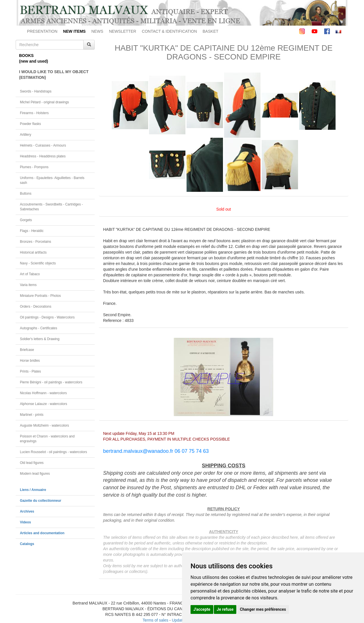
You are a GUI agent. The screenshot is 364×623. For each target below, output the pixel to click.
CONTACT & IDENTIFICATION (169, 31)
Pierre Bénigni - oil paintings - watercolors (51, 382)
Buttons (26, 194)
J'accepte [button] (202, 609)
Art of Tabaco (30, 274)
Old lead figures (32, 463)
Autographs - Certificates (39, 328)
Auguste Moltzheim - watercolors (44, 425)
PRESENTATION (42, 31)
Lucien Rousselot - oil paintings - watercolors (53, 452)
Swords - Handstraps (36, 91)
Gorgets (26, 220)
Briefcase (27, 350)
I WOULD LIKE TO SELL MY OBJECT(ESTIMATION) (54, 75)
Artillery (26, 135)
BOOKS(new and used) (34, 58)
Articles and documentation (42, 533)
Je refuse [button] (225, 609)
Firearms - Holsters (34, 113)
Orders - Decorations (36, 307)
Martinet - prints (32, 415)
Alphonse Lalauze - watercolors (44, 404)
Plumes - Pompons (34, 167)
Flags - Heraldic (32, 231)
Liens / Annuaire (33, 490)
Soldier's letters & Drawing (40, 339)
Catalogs (27, 544)
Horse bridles (30, 361)
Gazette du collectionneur (41, 501)
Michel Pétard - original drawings (45, 102)
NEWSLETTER (123, 31)
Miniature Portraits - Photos (40, 296)
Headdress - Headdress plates (43, 156)
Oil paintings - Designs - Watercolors (47, 317)
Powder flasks (30, 124)
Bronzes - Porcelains (36, 242)
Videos (25, 522)
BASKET (211, 31)
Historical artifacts (33, 252)
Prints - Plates (30, 371)
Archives (27, 511)
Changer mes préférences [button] (263, 609)
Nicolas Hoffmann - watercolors (43, 393)
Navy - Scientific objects (38, 263)
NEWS (97, 31)
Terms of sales (155, 620)
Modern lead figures (35, 474)
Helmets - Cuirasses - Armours (43, 145)
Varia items (28, 285)
